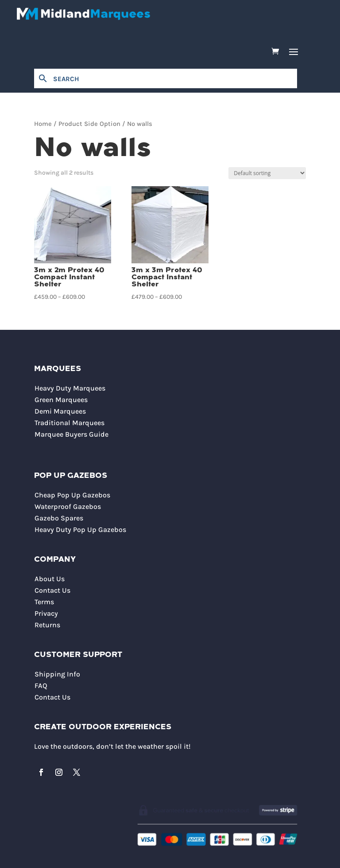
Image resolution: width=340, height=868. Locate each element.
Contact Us (52, 590)
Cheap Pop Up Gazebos (72, 495)
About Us (50, 579)
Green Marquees (61, 400)
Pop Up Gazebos (71, 476)
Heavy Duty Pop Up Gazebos (80, 530)
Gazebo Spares (59, 518)
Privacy (46, 613)
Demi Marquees (60, 411)
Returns (47, 625)
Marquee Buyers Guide (71, 434)
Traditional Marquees (70, 423)
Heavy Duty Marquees (70, 388)
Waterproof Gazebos (68, 506)
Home (43, 124)
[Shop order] (267, 173)
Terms (44, 602)
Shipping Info (57, 674)
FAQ (41, 686)
